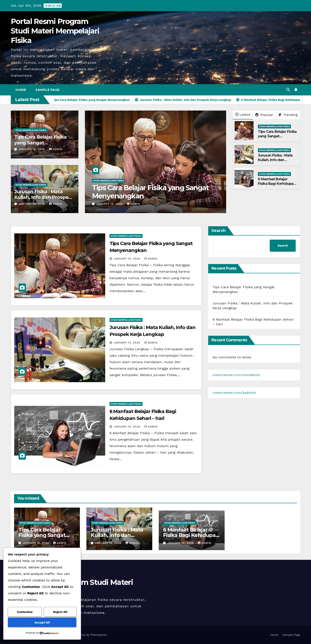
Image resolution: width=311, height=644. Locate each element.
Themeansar (98, 635)
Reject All (60, 612)
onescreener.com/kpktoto (234, 393)
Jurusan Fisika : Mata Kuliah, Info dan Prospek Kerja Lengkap (43, 197)
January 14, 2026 (32, 149)
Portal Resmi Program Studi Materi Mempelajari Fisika (55, 31)
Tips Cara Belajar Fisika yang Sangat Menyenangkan (40, 143)
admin (56, 149)
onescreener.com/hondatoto (236, 375)
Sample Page (48, 90)
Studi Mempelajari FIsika (31, 130)
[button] (288, 90)
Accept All (42, 622)
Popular (264, 115)
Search (219, 231)
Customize (25, 612)
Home (21, 90)
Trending (288, 115)
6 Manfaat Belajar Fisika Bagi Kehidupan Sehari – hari (277, 184)
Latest (243, 115)
